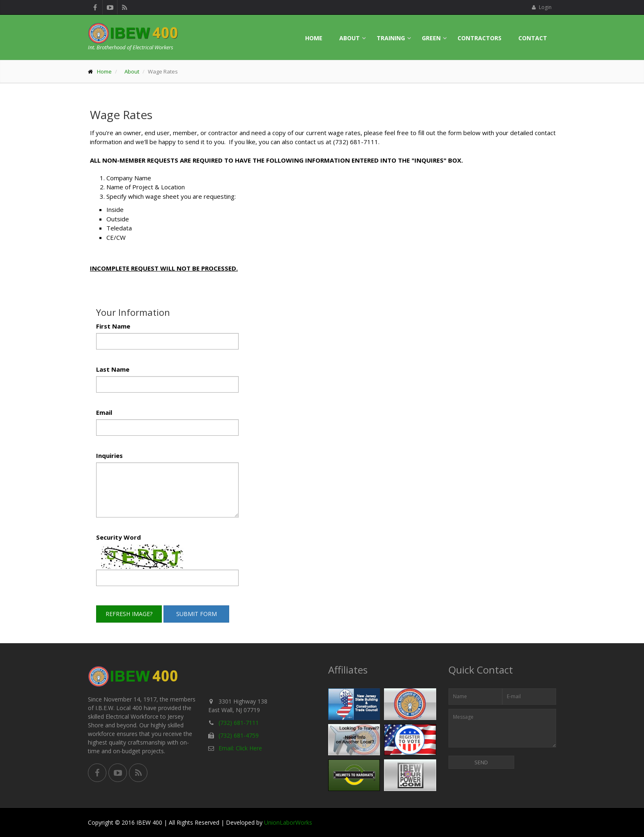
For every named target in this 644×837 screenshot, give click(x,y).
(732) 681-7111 (239, 723)
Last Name (113, 369)
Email (104, 412)
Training (391, 38)
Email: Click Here (240, 748)
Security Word (118, 537)
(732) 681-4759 (239, 735)
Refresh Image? (129, 614)
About (350, 38)
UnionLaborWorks (288, 822)
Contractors (480, 38)
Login (542, 7)
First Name (113, 326)
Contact (533, 38)
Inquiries (109, 455)
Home (314, 38)
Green (431, 38)
